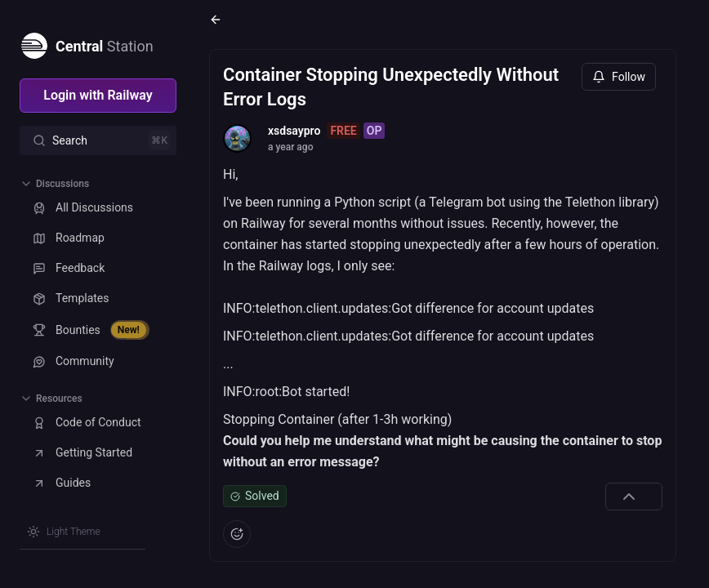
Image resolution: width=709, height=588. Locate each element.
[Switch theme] (64, 532)
